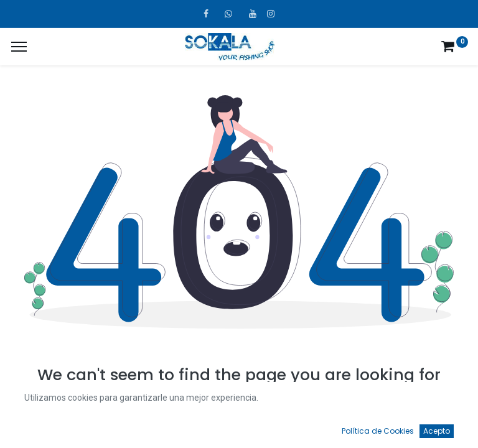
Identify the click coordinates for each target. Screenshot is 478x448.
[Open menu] (239, 430)
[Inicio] (41, 427)
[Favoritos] (338, 427)
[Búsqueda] (140, 427)
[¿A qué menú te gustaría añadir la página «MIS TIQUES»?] (19, 47)
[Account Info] (438, 427)
